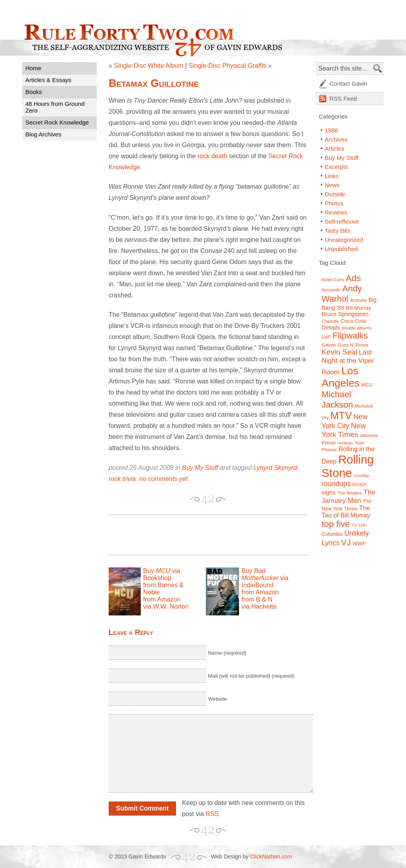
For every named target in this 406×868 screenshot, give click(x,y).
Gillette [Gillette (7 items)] (329, 345)
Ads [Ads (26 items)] (353, 278)
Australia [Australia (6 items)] (358, 300)
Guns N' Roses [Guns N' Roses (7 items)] (353, 345)
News (332, 185)
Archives (336, 139)
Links (332, 176)
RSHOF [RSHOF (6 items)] (360, 485)
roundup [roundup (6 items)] (361, 475)
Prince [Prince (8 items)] (329, 443)
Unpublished (341, 249)
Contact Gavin (348, 83)
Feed (343, 99)
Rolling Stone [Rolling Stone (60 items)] (348, 466)
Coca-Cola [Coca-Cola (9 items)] (353, 321)
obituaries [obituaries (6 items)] (369, 435)
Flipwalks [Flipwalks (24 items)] (350, 336)
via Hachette (259, 606)
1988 (331, 130)
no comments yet (163, 479)
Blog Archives (43, 134)
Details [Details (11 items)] (331, 327)
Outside (335, 194)
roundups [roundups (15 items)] (336, 484)
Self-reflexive (342, 221)
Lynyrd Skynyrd (275, 468)
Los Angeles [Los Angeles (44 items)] (341, 377)
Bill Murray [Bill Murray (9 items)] (358, 308)
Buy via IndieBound (265, 578)
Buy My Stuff (200, 468)
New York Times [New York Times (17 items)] (344, 430)
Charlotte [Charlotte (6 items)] (330, 321)
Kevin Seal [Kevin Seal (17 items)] (339, 352)
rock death (212, 156)
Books (34, 92)
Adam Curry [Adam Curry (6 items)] (333, 280)
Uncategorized (344, 240)
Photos (334, 203)
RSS (212, 814)
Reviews (336, 212)
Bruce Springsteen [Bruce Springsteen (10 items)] (345, 314)
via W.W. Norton (166, 606)
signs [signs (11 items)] (329, 492)
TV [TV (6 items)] (354, 525)
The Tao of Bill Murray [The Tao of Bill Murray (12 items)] (346, 512)
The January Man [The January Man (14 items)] (349, 496)
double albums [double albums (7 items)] (357, 328)
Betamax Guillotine (154, 83)
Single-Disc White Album (148, 66)
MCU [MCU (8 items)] (367, 385)
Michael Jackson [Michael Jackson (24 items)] (337, 400)
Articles (334, 148)
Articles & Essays (48, 80)
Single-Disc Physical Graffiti (228, 66)
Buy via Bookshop (162, 574)
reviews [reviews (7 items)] (345, 443)
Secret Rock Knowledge (57, 122)
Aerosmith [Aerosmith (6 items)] (331, 290)
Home (33, 68)
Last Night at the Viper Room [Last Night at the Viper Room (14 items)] (348, 362)
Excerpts (336, 167)
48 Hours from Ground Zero (55, 107)
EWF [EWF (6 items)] (326, 337)
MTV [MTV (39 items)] (341, 416)
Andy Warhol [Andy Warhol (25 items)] (342, 294)
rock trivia (122, 479)
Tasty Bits (337, 231)
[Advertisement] (201, 535)
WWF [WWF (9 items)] (359, 543)
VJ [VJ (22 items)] (346, 542)
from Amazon (162, 599)
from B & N (257, 599)
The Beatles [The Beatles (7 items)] (350, 493)
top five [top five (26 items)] (336, 524)
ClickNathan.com (271, 857)
